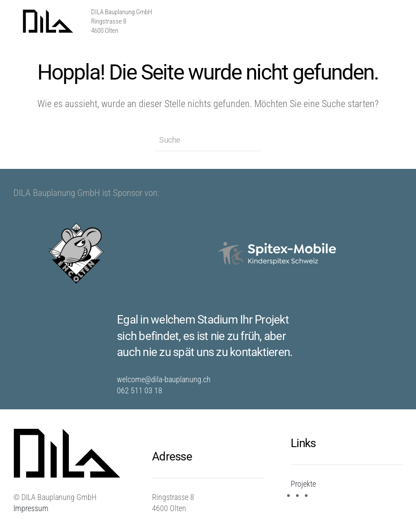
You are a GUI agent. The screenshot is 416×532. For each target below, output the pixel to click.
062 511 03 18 (140, 390)
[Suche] (208, 140)
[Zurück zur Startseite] (49, 21)
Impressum (31, 508)
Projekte (303, 484)
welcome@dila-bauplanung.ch (164, 379)
